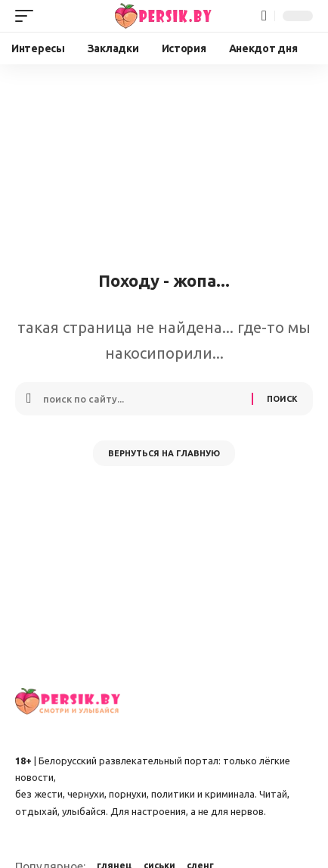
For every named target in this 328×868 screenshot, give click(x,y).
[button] (28, 16)
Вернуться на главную (164, 453)
